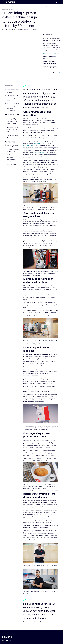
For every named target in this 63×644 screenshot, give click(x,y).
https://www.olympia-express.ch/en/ (51, 54)
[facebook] (56, 73)
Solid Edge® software (40, 144)
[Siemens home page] (7, 637)
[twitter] (53, 73)
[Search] (56, 2)
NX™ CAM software (39, 152)
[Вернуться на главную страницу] (3, 7)
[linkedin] (59, 73)
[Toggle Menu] (3, 2)
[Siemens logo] (10, 2)
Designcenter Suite (28, 145)
